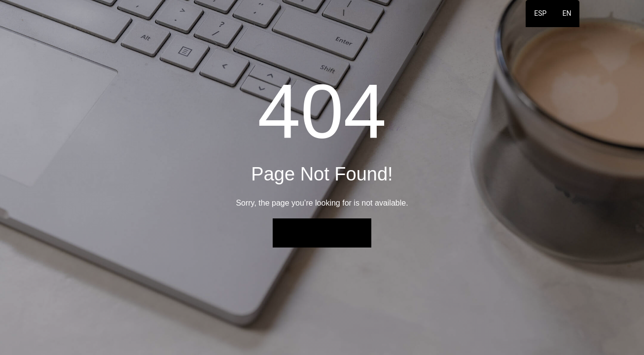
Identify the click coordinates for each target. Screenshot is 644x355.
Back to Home (322, 233)
